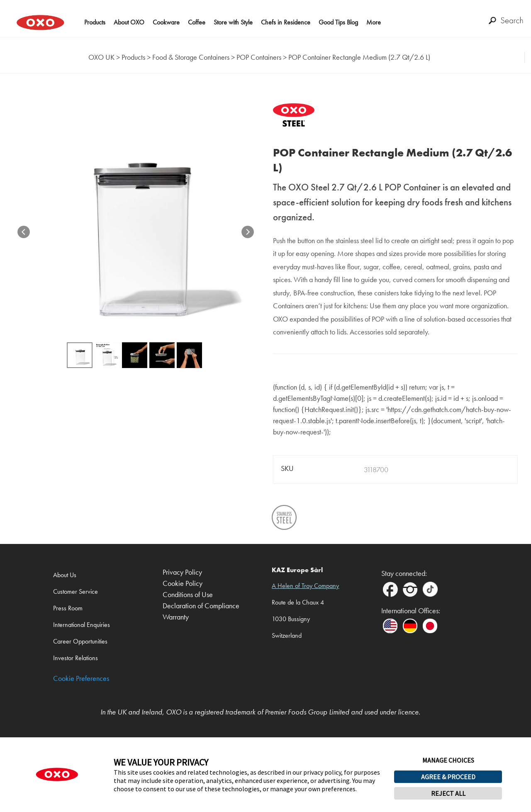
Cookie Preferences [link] (81, 679)
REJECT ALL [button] (448, 793)
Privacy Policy (182, 572)
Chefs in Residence (286, 22)
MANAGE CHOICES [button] (448, 760)
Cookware (166, 22)
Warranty (176, 617)
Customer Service (76, 591)
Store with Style (233, 22)
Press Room (68, 608)
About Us (65, 575)
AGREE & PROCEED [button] (448, 777)
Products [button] (95, 22)
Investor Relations (76, 658)
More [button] (374, 22)
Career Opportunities (80, 641)
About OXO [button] (129, 22)
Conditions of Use (188, 595)
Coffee (197, 22)
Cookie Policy (183, 584)
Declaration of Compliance (201, 606)
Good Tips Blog (338, 22)
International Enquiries (82, 625)
